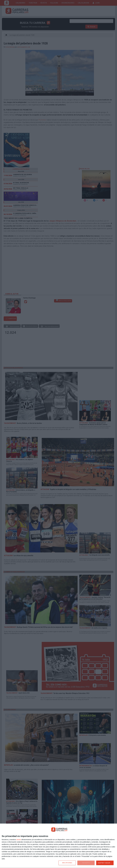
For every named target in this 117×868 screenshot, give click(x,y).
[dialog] (58, 846)
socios (19, 840)
